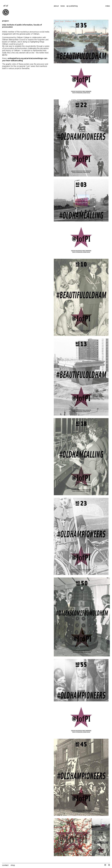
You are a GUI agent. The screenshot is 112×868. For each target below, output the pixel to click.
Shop (13, 865)
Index (108, 6)
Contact (5, 865)
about (56, 6)
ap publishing (72, 6)
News (63, 6)
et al (6, 6)
